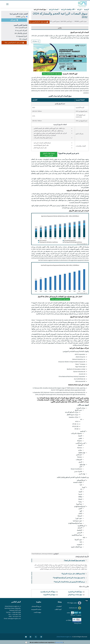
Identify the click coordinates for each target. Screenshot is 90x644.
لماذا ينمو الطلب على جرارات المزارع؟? (75, 574)
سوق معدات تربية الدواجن (75, 595)
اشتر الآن (14, 20)
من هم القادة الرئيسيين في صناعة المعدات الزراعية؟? (71, 582)
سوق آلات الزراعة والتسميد (48, 592)
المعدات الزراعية (54, 9)
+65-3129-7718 (17, 616)
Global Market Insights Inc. (64, 637)
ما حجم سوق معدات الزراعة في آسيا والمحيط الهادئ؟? (70, 578)
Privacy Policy (59, 642)
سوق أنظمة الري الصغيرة (75, 592)
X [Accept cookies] (26, 642)
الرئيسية (86, 9)
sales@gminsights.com (14, 618)
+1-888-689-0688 (16, 612)
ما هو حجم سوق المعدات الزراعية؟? (76, 560)
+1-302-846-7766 (16, 614)
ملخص (60, 28)
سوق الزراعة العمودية (49, 595)
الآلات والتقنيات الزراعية (68, 9)
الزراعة (79, 9)
